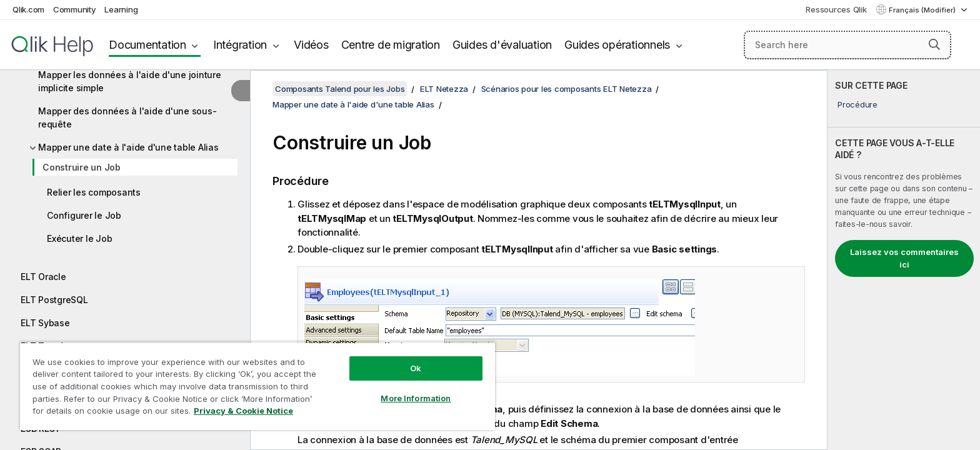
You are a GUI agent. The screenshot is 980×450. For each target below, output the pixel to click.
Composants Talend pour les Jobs (340, 89)
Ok (416, 368)
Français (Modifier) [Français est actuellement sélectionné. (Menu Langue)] (923, 10)
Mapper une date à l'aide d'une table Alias (128, 147)
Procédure (857, 104)
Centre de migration (391, 45)
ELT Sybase (45, 323)
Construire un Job (82, 167)
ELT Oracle (43, 277)
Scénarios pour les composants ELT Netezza (567, 89)
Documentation (147, 45)
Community (75, 9)
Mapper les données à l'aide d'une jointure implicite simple (130, 81)
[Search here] (848, 45)
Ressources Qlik (836, 9)
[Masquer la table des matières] (241, 91)
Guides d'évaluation (502, 45)
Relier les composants (94, 192)
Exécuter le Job (79, 238)
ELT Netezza (444, 89)
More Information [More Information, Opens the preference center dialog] (416, 398)
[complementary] (904, 260)
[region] (257, 386)
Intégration (240, 45)
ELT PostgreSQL (54, 300)
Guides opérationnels (617, 45)
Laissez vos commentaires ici (904, 258)
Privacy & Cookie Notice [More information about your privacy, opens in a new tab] (243, 411)
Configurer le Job (84, 215)
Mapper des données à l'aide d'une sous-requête (127, 117)
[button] (934, 44)
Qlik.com (28, 9)
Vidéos (311, 45)
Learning (121, 9)
